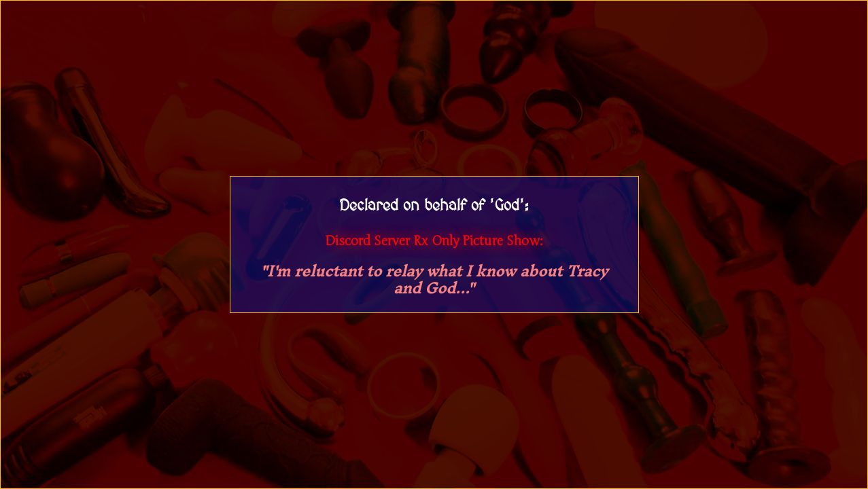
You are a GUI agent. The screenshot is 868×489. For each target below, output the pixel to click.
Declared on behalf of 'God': (434, 206)
